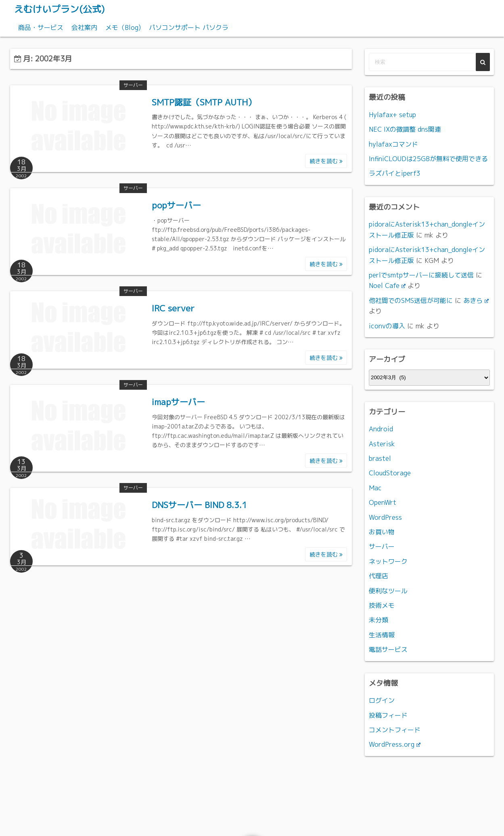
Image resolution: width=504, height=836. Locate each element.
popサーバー (176, 205)
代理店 (379, 576)
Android (381, 429)
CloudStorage (390, 473)
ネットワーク (388, 561)
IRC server (173, 308)
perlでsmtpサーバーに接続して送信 (421, 275)
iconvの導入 (387, 326)
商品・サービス (41, 27)
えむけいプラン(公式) (62, 9)
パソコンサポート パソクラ (189, 27)
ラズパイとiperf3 (395, 173)
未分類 (379, 620)
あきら (476, 300)
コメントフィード (395, 729)
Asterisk (382, 443)
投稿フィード (388, 715)
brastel (380, 458)
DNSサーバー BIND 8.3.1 (199, 504)
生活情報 (382, 634)
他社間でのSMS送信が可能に (411, 300)
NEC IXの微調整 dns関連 (405, 129)
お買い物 (382, 531)
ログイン (382, 700)
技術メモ (382, 605)
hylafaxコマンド (393, 144)
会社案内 (84, 27)
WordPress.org (395, 744)
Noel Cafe (387, 286)
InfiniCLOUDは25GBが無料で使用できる (428, 158)
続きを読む (326, 161)
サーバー (133, 85)
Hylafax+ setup (392, 114)
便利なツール (388, 590)
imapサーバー (178, 401)
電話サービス (388, 649)
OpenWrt (383, 502)
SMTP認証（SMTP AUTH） (204, 102)
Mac (375, 487)
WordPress (385, 517)
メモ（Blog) (123, 27)
